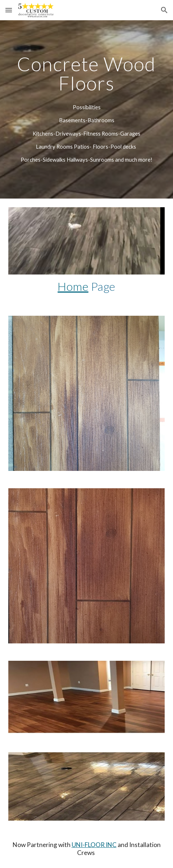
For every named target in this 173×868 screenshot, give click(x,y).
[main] (87, 74)
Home (73, 286)
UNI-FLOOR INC (94, 845)
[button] (9, 10)
